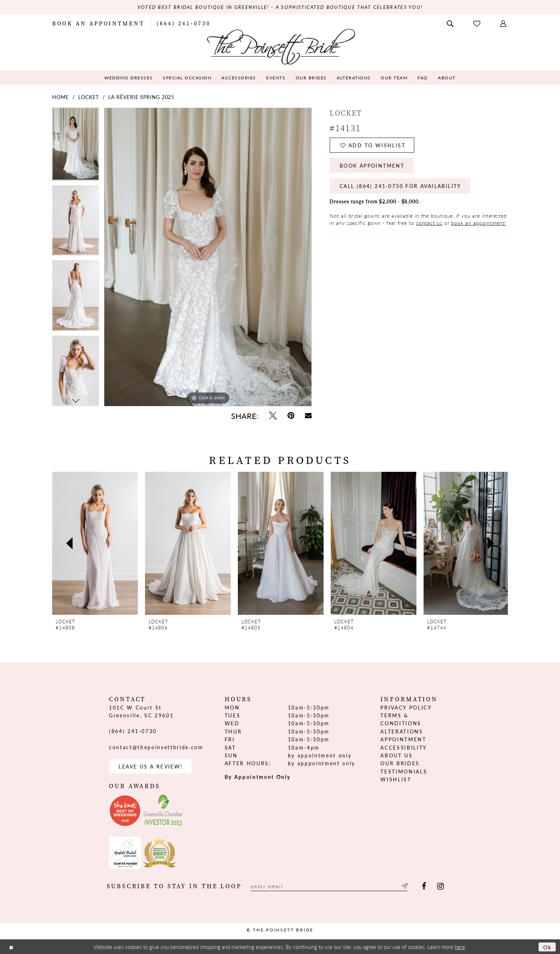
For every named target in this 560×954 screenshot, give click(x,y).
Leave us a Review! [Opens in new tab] (151, 766)
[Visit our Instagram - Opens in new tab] (441, 886)
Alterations (402, 731)
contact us (429, 223)
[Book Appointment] (98, 23)
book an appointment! (479, 223)
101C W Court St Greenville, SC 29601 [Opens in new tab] (141, 711)
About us (396, 755)
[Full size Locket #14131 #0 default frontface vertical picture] (208, 257)
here (460, 947)
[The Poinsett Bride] (280, 46)
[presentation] (95, 543)
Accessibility (404, 747)
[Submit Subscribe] (404, 886)
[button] (504, 23)
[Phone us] (183, 23)
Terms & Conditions (401, 719)
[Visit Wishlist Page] (477, 23)
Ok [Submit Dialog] (548, 947)
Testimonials (404, 771)
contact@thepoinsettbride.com (156, 747)
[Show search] (451, 23)
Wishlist (396, 779)
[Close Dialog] (11, 947)
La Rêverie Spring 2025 (141, 97)
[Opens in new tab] (125, 811)
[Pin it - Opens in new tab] (291, 416)
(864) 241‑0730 (133, 731)
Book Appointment (372, 165)
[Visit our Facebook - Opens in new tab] (424, 886)
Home (61, 97)
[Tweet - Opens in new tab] (273, 416)
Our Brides (400, 763)
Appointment (403, 739)
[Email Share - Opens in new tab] (308, 416)
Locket (88, 97)
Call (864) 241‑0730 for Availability (401, 186)
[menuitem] (98, 23)
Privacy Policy (406, 707)
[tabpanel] (76, 146)
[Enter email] (329, 886)
